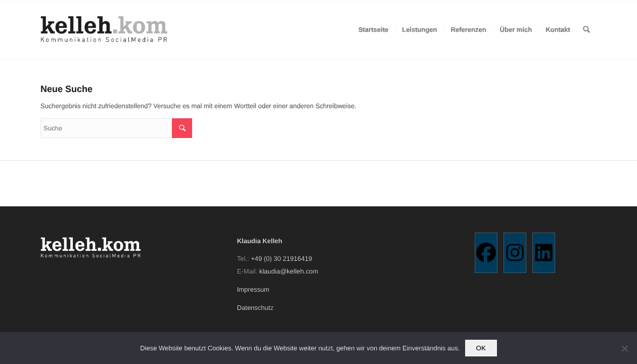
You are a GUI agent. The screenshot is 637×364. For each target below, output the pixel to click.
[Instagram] (515, 253)
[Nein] (624, 348)
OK (481, 348)
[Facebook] (486, 253)
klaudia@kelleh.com (289, 271)
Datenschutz (255, 308)
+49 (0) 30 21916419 (281, 259)
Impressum (253, 289)
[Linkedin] (544, 253)
